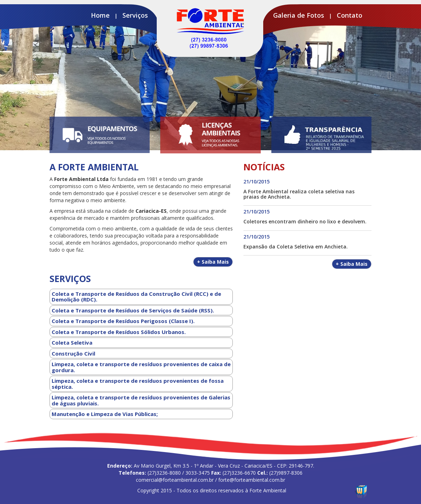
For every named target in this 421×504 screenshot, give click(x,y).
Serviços (135, 15)
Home (100, 15)
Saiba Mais (213, 262)
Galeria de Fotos (299, 15)
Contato (350, 15)
